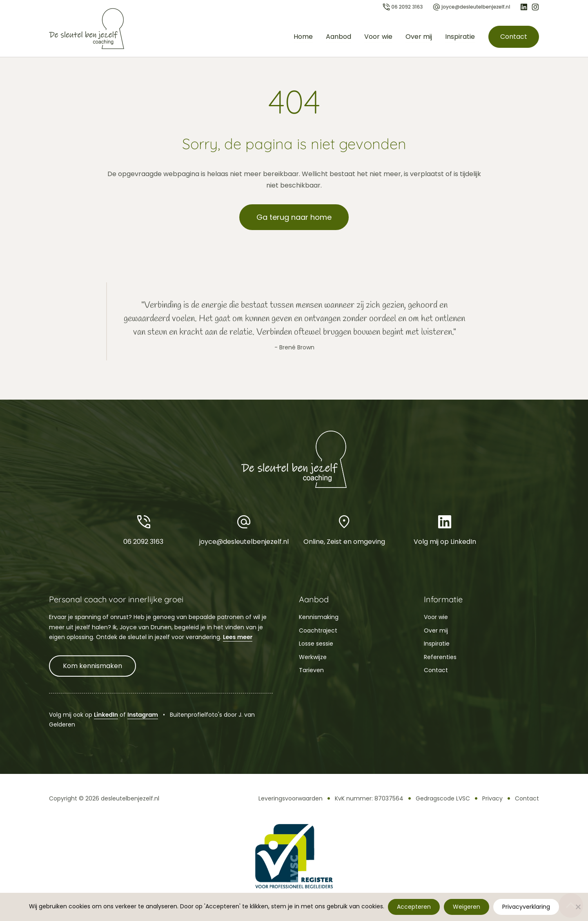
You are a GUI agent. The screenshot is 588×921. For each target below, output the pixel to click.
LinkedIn (106, 715)
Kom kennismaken (92, 666)
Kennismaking (319, 617)
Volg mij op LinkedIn (445, 529)
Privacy (492, 798)
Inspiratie (460, 37)
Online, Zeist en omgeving (344, 529)
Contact (513, 37)
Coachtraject (318, 630)
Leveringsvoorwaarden (291, 798)
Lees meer (238, 637)
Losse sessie (316, 644)
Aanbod (339, 37)
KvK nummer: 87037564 (369, 798)
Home (303, 37)
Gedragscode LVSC (443, 798)
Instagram (143, 715)
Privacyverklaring (527, 907)
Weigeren (467, 907)
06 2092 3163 (143, 529)
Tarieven (311, 670)
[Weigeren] (578, 907)
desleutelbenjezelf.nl (130, 798)
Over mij (418, 37)
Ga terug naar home (294, 217)
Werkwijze (313, 657)
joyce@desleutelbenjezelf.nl (244, 529)
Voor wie (378, 37)
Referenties (440, 657)
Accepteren (414, 907)
